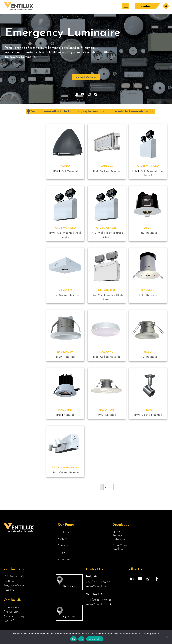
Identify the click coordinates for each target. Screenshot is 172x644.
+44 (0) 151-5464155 (99, 600)
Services (64, 546)
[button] (126, 6)
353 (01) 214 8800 (98, 582)
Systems (64, 539)
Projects (63, 552)
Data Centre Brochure (120, 547)
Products (64, 532)
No (81, 639)
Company (65, 559)
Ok (73, 639)
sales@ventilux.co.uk (99, 604)
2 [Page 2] (106, 487)
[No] (167, 637)
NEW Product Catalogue (119, 536)
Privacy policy (95, 639)
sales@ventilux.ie (97, 587)
